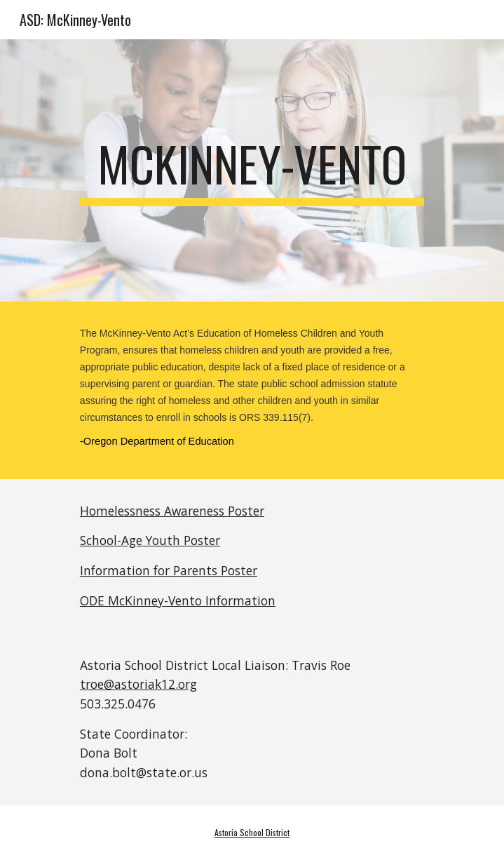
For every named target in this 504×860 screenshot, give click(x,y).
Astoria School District (252, 832)
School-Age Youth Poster (150, 540)
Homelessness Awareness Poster (172, 511)
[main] (252, 170)
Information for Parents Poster (169, 570)
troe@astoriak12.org (138, 684)
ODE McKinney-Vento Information (178, 600)
